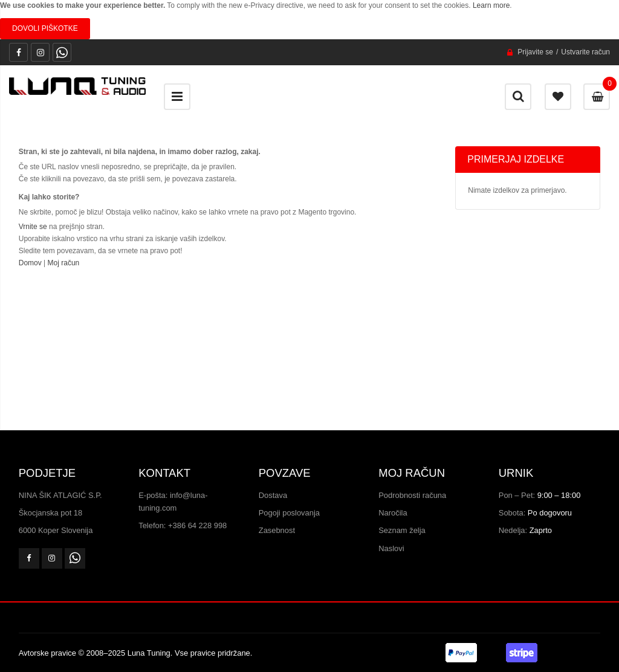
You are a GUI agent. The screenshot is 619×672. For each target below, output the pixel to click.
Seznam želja (402, 530)
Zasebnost (277, 530)
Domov (30, 263)
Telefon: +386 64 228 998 (183, 525)
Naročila (393, 513)
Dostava (273, 495)
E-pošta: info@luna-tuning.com (173, 502)
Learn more (491, 5)
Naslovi (391, 548)
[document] (309, 20)
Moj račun (64, 263)
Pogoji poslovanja (289, 513)
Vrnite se (33, 227)
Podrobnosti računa (412, 495)
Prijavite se (535, 52)
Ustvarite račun (585, 52)
